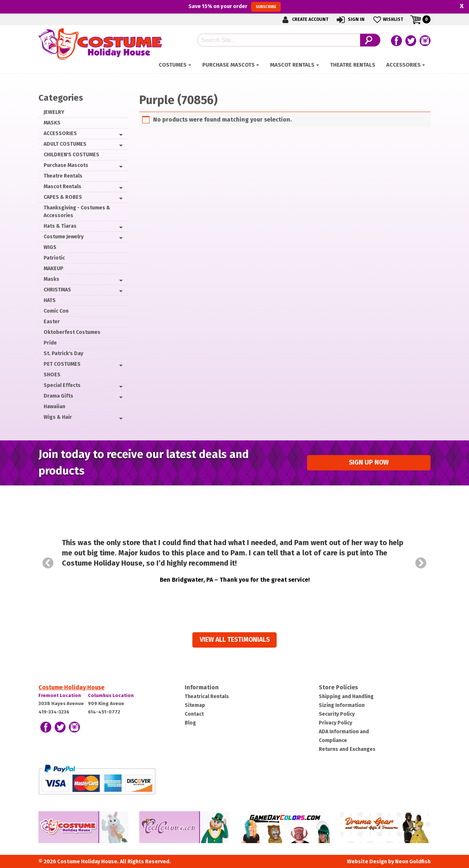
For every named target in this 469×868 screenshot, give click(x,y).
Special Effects (62, 385)
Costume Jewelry (64, 237)
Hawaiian (54, 407)
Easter (52, 322)
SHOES (52, 375)
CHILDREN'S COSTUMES (71, 155)
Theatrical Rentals (207, 696)
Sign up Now (369, 463)
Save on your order (234, 7)
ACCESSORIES (403, 65)
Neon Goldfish (413, 862)
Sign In (350, 20)
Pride (50, 343)
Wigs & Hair (58, 417)
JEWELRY (54, 112)
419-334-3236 (54, 712)
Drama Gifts (58, 396)
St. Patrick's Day (63, 353)
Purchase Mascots (228, 65)
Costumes (173, 65)
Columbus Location (111, 695)
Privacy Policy (335, 723)
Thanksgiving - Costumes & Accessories (77, 212)
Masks (51, 279)
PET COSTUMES (62, 364)
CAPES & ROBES (63, 197)
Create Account (304, 20)
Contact (194, 714)
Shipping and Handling (346, 696)
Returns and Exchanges (347, 749)
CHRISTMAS (57, 290)
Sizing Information (342, 705)
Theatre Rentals (353, 65)
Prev (48, 563)
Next (421, 563)
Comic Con (56, 311)
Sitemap (195, 705)
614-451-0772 (104, 712)
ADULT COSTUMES (65, 144)
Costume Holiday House (71, 687)
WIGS (50, 247)
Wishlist (387, 20)
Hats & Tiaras (60, 226)
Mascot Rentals (292, 65)
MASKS (52, 123)
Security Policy (337, 714)
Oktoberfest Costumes (72, 332)
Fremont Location (60, 695)
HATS (50, 300)
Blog (190, 723)
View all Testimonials (235, 640)
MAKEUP (53, 269)
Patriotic (54, 258)
